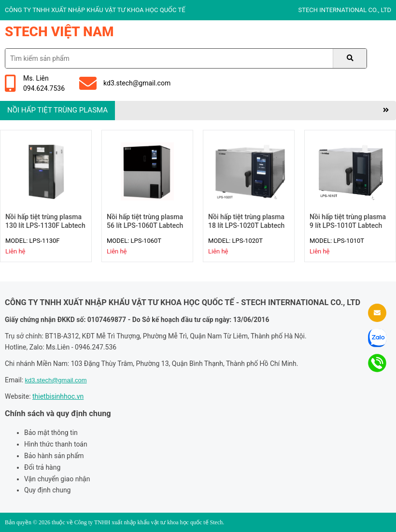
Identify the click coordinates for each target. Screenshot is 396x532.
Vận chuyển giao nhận (57, 479)
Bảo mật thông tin (51, 433)
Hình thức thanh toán (56, 444)
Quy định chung (47, 490)
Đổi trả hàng (42, 467)
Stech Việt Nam (59, 32)
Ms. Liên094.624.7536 (35, 83)
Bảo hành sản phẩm (54, 456)
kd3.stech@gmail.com (125, 84)
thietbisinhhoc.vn (58, 396)
